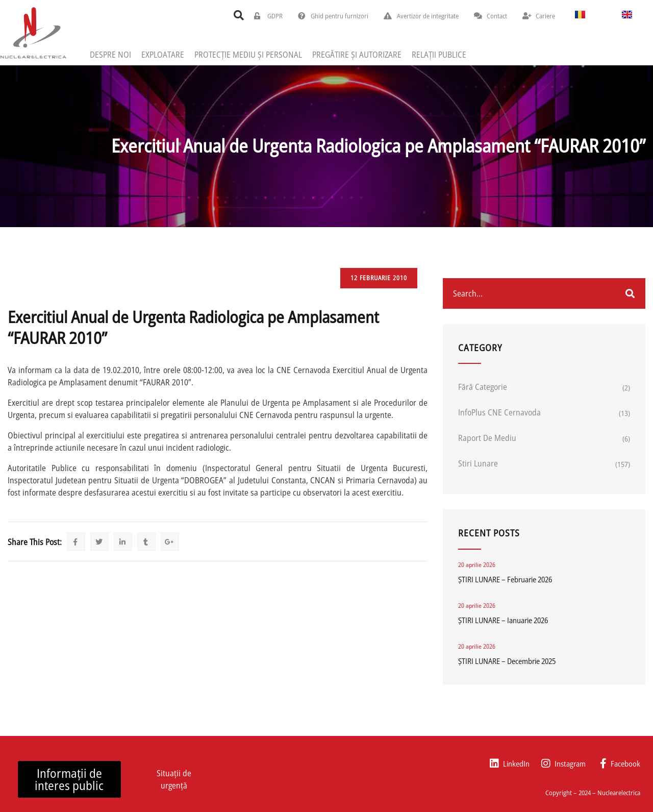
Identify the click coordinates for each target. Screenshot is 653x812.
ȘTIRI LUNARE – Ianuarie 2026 (503, 620)
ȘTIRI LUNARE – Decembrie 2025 (507, 661)
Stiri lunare (478, 463)
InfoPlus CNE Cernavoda (499, 412)
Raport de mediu (487, 438)
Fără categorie (483, 387)
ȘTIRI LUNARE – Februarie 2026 (505, 579)
